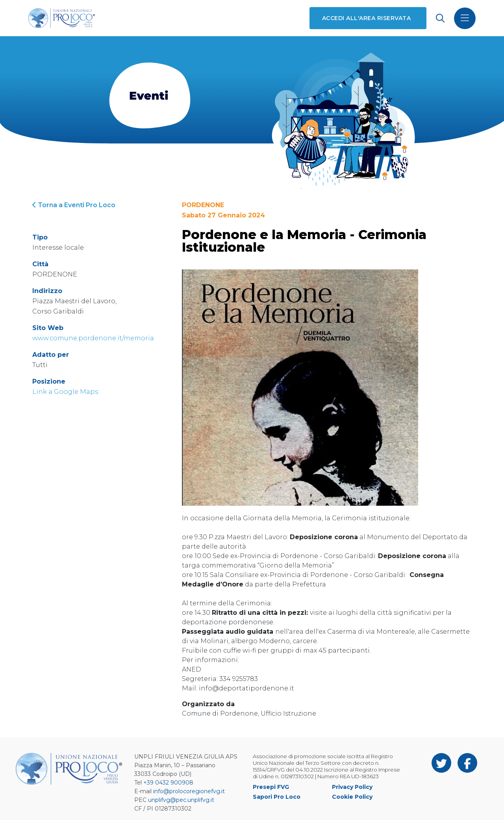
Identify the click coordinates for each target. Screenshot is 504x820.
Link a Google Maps (65, 392)
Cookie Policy (352, 797)
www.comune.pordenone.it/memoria (93, 338)
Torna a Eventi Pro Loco (74, 205)
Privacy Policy (352, 787)
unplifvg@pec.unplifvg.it (181, 800)
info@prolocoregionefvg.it (189, 791)
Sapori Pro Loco (277, 797)
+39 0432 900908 (168, 783)
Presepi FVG (271, 787)
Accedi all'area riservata (366, 18)
